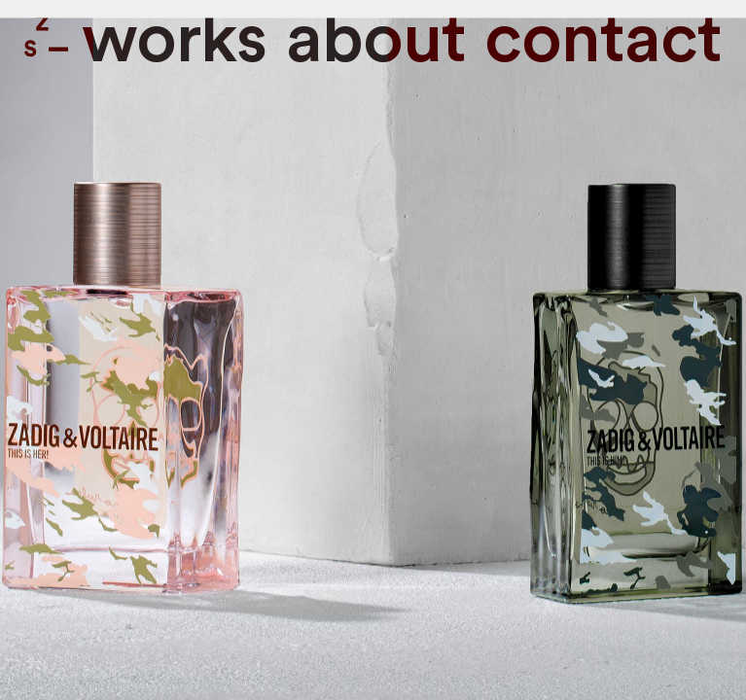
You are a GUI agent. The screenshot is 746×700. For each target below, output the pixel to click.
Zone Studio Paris (46, 35)
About (376, 40)
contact (603, 40)
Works (174, 40)
